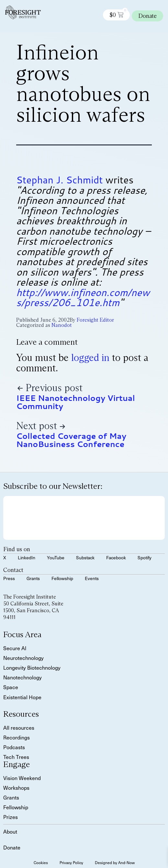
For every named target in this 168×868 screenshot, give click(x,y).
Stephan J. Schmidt (60, 180)
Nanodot (62, 325)
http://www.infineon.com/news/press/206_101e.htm (83, 298)
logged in (90, 358)
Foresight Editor (95, 320)
